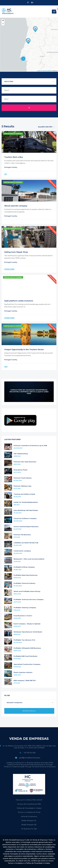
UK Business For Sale (29, 829)
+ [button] (3, 21)
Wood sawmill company (16, 206)
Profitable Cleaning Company (25, 608)
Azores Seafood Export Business (26, 527)
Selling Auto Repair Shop (16, 252)
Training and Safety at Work (24, 494)
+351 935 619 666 (29, 753)
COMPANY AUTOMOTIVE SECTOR (26, 543)
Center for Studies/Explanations (26, 502)
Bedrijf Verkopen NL (29, 821)
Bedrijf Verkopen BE (29, 825)
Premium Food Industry (23, 478)
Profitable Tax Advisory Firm (24, 640)
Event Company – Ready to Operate (27, 624)
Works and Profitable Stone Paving (27, 591)
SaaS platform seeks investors (19, 301)
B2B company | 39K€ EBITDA (25, 681)
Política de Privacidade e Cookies (29, 808)
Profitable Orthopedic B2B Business (27, 648)
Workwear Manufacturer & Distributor (28, 632)
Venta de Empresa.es (29, 816)
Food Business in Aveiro (23, 616)
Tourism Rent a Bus (14, 157)
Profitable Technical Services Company (29, 599)
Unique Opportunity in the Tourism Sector (24, 349)
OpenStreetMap (47, 71)
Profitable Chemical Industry (24, 583)
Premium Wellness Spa (22, 486)
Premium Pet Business (22, 535)
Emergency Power (21, 470)
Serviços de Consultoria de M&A (29, 804)
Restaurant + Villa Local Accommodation (29, 559)
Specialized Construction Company (27, 664)
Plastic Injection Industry (23, 672)
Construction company (22, 551)
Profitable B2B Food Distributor (26, 656)
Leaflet (39, 71)
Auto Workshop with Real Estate (26, 510)
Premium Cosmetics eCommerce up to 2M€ (30, 446)
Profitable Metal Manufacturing (25, 575)
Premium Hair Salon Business (25, 462)
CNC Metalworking (21, 454)
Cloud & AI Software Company (25, 518)
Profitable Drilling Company (24, 567)
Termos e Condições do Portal (29, 812)
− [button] (3, 24)
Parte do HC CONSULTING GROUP (29, 800)
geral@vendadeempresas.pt (30, 758)
